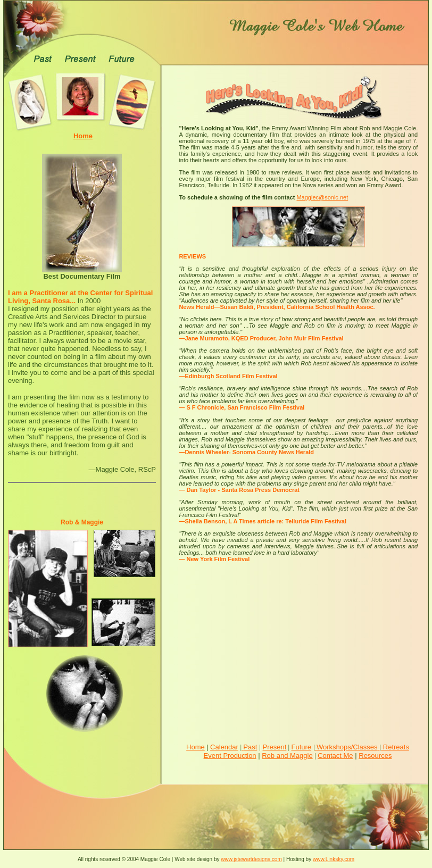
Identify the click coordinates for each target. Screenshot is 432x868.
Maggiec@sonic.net (322, 197)
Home (196, 747)
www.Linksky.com (334, 859)
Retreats (395, 747)
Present (275, 747)
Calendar (224, 747)
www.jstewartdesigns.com (251, 859)
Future (301, 747)
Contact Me (335, 756)
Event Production (230, 756)
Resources (375, 756)
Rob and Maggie (287, 756)
